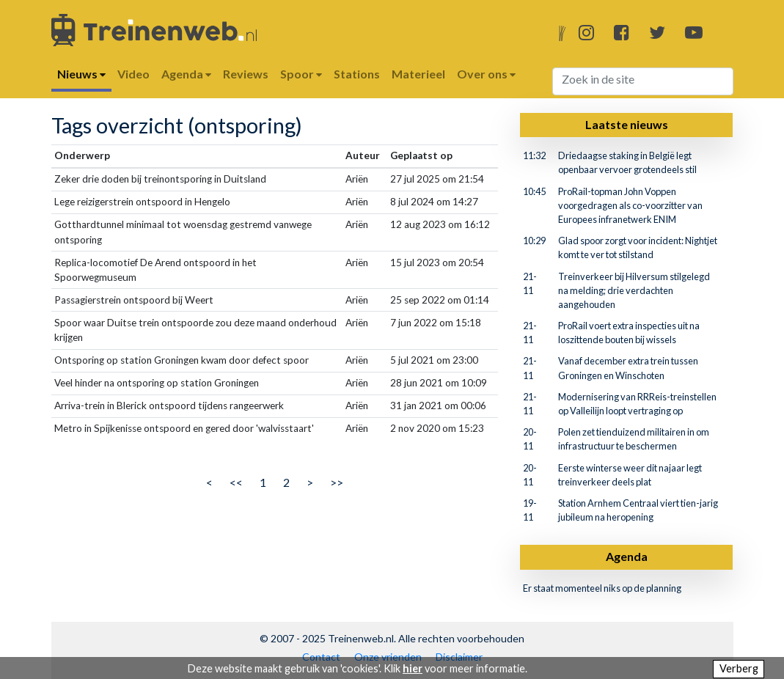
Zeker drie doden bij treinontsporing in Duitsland (160, 179)
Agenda (627, 556)
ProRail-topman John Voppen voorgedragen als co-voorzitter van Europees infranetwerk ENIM (630, 205)
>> (337, 482)
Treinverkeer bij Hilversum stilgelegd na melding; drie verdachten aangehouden (634, 290)
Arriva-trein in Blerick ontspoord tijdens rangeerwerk (169, 405)
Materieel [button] (418, 74)
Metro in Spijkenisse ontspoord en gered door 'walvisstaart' (184, 428)
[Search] (643, 81)
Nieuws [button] (81, 74)
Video (133, 74)
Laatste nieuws (627, 124)
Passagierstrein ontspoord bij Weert (134, 300)
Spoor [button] (301, 74)
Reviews (246, 74)
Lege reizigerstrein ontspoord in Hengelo (142, 202)
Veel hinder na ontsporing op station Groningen (157, 383)
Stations (357, 74)
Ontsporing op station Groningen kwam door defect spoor (182, 360)
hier (413, 668)
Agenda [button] (186, 74)
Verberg (739, 668)
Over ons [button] (486, 74)
